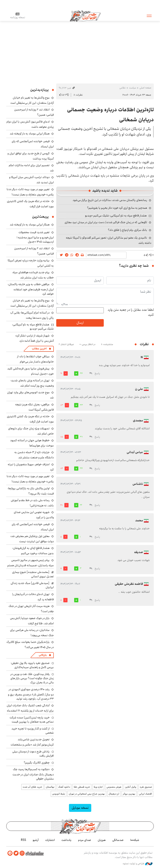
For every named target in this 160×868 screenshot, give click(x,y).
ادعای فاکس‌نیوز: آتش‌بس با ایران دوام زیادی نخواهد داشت (30, 124)
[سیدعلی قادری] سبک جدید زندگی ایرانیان (32, 585)
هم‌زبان (102, 840)
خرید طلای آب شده (32, 787)
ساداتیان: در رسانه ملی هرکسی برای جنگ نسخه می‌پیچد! (32, 633)
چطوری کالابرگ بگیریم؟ (37, 763)
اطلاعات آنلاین (85, 16)
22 (81, 505)
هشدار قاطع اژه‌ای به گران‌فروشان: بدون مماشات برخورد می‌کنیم (33, 551)
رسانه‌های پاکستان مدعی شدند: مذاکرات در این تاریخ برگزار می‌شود (110, 200)
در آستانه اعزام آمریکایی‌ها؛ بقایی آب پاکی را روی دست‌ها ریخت (32, 315)
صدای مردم (85, 840)
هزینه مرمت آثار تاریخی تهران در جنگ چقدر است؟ (31, 609)
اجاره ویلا (98, 787)
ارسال (80, 323)
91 (61, 373)
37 (81, 437)
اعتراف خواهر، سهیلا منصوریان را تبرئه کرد (31, 467)
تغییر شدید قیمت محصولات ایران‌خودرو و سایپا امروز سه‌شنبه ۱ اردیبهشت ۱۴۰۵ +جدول (35, 237)
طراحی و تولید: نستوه (138, 864)
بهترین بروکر (129, 794)
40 (62, 505)
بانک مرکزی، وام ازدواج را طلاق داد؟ (127, 230)
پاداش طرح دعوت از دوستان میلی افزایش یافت (33, 754)
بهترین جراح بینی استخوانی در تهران (87, 794)
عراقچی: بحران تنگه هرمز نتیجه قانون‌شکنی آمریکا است (34, 407)
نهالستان (50, 787)
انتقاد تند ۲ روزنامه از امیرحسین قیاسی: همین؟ (34, 251)
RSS (23, 840)
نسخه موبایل (80, 808)
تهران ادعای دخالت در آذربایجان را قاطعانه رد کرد (33, 597)
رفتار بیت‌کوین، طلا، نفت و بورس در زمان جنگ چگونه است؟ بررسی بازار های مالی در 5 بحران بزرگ (32, 678)
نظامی (122, 88)
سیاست (132, 88)
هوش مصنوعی (114, 787)
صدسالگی (118, 840)
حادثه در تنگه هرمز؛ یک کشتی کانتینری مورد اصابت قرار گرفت (30, 204)
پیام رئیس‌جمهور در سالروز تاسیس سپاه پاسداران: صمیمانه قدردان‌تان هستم (31, 563)
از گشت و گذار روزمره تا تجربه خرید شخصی (33, 731)
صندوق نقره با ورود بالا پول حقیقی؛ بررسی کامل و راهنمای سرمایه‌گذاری (32, 665)
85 (62, 437)
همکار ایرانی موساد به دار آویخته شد (30, 134)
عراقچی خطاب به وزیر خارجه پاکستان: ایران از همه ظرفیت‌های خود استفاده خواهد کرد (31, 289)
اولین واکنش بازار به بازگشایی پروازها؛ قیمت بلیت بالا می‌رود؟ (31, 491)
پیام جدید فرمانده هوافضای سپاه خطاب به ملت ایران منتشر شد (33, 275)
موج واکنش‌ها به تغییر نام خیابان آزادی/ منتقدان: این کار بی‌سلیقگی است (32, 100)
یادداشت (66, 840)
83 (62, 405)
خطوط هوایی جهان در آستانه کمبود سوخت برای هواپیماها (32, 443)
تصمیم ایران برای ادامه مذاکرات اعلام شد (31, 168)
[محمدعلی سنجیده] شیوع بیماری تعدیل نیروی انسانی (33, 574)
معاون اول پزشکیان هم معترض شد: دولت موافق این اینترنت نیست (32, 539)
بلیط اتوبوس (59, 794)
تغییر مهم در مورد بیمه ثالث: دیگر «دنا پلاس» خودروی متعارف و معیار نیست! (30, 192)
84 (62, 468)
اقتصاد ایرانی (145, 794)
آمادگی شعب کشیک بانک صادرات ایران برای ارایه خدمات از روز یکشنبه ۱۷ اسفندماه (30, 708)
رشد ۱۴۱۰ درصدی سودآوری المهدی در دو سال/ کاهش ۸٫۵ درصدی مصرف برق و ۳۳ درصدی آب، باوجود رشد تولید (31, 694)
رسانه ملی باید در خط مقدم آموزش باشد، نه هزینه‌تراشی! (32, 503)
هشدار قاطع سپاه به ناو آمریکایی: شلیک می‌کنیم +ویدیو (116, 216)
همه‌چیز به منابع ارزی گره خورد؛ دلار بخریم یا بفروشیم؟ (117, 208)
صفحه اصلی (145, 88)
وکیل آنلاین (131, 787)
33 (81, 405)
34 (81, 373)
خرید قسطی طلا (82, 787)
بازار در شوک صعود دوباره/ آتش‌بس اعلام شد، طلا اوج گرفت (32, 621)
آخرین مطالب (39, 349)
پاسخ (97, 373)
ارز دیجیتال (114, 794)
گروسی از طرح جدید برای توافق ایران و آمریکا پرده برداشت (31, 156)
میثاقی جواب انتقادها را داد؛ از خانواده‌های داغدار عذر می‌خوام (35, 359)
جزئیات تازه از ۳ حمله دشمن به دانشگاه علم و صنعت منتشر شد (34, 455)
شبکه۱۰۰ (135, 840)
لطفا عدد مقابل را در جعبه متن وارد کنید (131, 312)
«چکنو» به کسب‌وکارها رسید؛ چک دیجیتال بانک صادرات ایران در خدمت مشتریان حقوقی (33, 774)
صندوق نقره (146, 787)
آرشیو (36, 840)
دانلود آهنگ (64, 787)
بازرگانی (43, 655)
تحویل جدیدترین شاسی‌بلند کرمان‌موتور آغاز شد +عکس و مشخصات (32, 742)
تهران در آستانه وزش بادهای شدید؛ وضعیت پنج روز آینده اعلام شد (32, 383)
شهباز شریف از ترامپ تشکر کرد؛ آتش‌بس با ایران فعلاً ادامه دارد (34, 338)
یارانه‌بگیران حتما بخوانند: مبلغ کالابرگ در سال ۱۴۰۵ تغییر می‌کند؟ (30, 645)
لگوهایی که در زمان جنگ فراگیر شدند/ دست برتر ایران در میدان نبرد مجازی (106, 222)
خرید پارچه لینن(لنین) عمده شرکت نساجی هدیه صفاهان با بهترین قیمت (32, 720)
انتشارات (50, 840)
